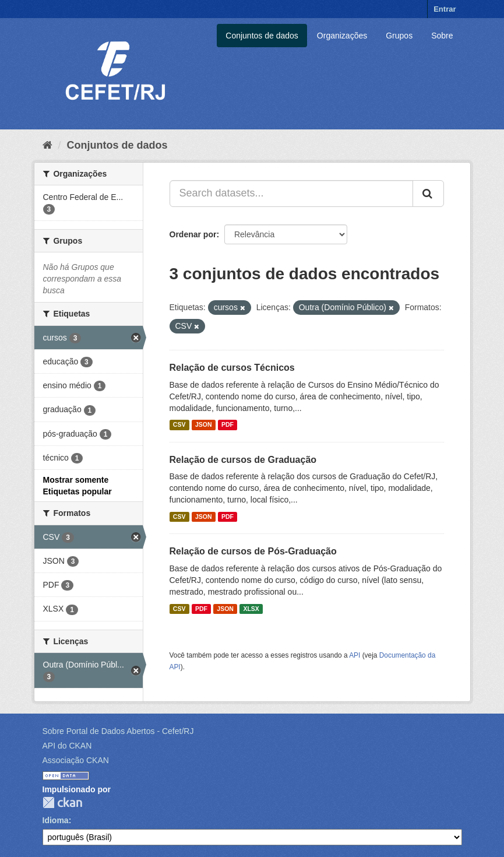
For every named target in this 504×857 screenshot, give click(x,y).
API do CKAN (67, 746)
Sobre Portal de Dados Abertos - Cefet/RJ (118, 731)
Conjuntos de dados (262, 36)
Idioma (56, 820)
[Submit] (428, 194)
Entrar (445, 9)
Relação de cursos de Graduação (243, 460)
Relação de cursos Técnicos (232, 368)
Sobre (442, 36)
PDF (228, 425)
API (355, 655)
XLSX (251, 609)
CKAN (62, 802)
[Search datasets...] (291, 194)
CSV (179, 425)
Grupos (399, 36)
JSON (204, 425)
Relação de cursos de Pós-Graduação (253, 551)
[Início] (47, 145)
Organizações (342, 36)
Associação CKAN (76, 760)
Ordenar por (193, 234)
